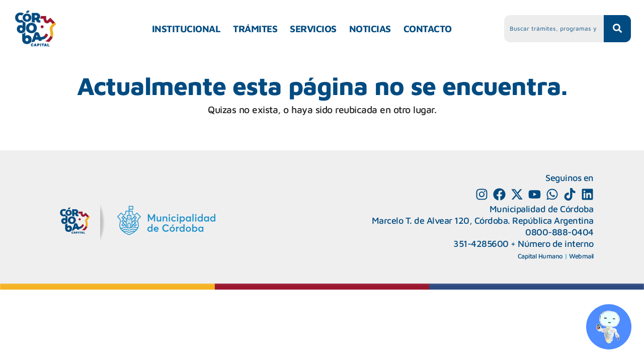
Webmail (581, 256)
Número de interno (556, 244)
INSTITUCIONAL (186, 29)
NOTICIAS (370, 29)
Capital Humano (540, 256)
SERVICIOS (313, 29)
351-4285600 (481, 244)
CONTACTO (428, 29)
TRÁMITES (255, 29)
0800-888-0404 (559, 232)
